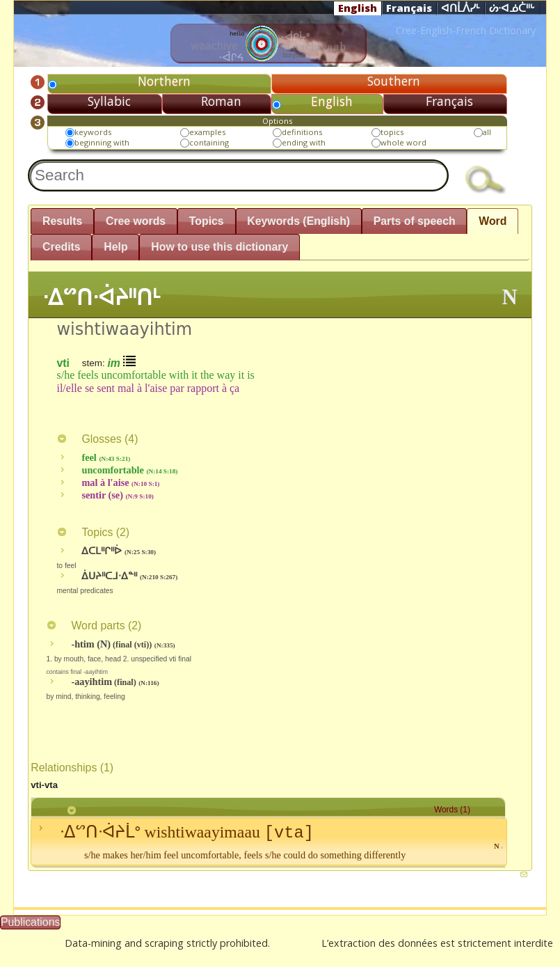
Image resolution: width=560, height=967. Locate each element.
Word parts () (94, 626)
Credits (62, 247)
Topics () (93, 532)
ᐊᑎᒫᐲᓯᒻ (461, 8)
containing (209, 142)
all (487, 132)
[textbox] (238, 175)
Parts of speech (415, 221)
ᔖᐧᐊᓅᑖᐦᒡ (512, 8)
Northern (164, 81)
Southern (394, 81)
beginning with (102, 142)
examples (207, 132)
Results (62, 221)
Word (493, 221)
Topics (207, 221)
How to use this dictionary (219, 247)
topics (392, 132)
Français (409, 8)
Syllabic (109, 101)
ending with (304, 142)
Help (115, 247)
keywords (93, 132)
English (358, 8)
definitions (302, 132)
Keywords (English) (298, 221)
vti (63, 362)
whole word (403, 142)
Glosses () (97, 439)
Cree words (136, 221)
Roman (221, 101)
